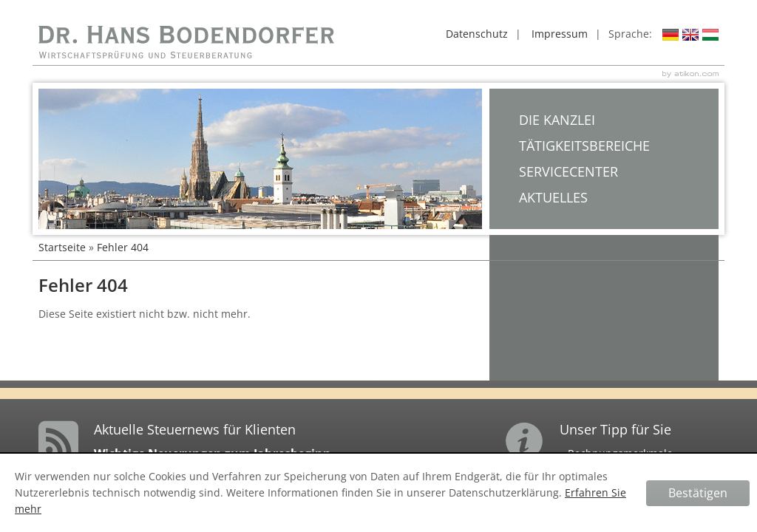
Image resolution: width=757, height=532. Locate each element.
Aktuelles (553, 197)
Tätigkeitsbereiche (584, 146)
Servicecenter (568, 171)
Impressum (560, 34)
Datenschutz (477, 34)
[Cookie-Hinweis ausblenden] (698, 493)
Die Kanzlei (557, 120)
